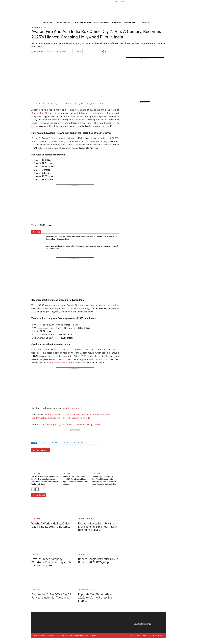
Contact (138, 635)
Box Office (48, 23)
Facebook (47, 424)
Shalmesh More (39, 52)
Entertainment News (86, 519)
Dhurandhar (38, 113)
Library (145, 23)
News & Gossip (65, 23)
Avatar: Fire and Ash (68, 443)
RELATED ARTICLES (41, 450)
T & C (150, 635)
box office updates (71, 408)
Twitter (70, 424)
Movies (72, 635)
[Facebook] (33, 438)
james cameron (93, 443)
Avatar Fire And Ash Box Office (49, 443)
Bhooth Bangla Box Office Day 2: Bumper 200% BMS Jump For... (98, 560)
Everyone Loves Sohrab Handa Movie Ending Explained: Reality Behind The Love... (97, 527)
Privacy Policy (158, 635)
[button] (105, 51)
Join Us (77, 51)
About (132, 635)
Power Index (131, 23)
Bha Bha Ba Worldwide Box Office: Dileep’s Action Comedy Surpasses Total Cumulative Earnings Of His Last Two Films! (82, 247)
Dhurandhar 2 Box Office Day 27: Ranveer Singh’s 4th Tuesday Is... (52, 596)
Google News (94, 424)
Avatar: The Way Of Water (59, 363)
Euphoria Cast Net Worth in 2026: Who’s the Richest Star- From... (96, 597)
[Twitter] (38, 438)
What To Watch (101, 23)
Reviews (116, 23)
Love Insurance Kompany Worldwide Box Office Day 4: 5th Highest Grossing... (51, 562)
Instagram (60, 424)
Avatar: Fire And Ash (78, 305)
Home (34, 27)
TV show (79, 635)
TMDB (93, 635)
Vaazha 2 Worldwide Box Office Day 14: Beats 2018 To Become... (51, 525)
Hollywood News (83, 23)
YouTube (81, 424)
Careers (144, 635)
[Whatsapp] (42, 438)
